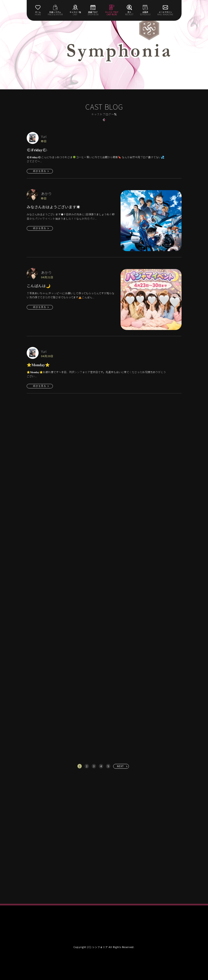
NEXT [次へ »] (120, 766)
